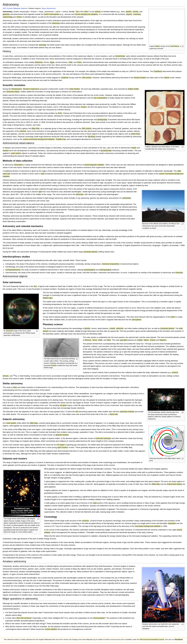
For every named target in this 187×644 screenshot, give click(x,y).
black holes (136, 134)
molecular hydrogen (103, 438)
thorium (6, 376)
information (18, 165)
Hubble (157, 46)
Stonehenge (120, 56)
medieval (65, 78)
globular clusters (62, 435)
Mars (109, 340)
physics (129, 14)
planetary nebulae (127, 412)
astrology (43, 45)
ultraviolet (127, 198)
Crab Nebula (174, 46)
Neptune (163, 340)
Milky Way (35, 129)
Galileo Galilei (133, 89)
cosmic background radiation (86, 14)
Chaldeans (158, 71)
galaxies (6, 14)
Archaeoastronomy (13, 270)
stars (86, 12)
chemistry (137, 14)
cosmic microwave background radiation (39, 139)
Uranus (84, 107)
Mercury (88, 340)
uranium (175, 373)
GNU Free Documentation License (152, 639)
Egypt (52, 62)
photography (102, 120)
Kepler (134, 148)
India (71, 62)
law (77, 12)
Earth (173, 317)
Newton (6, 151)
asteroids (120, 328)
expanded (172, 523)
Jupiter (140, 340)
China (79, 62)
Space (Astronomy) (49, 8)
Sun (35, 286)
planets (129, 12)
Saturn (146, 340)
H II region (61, 445)
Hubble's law (61, 139)
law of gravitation (100, 98)
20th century (86, 129)
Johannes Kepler (13, 92)
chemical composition (110, 264)
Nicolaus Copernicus (31, 89)
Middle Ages (48, 298)
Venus (95, 340)
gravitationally (106, 151)
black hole (114, 414)
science (98, 12)
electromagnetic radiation (94, 165)
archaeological (89, 270)
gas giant (124, 340)
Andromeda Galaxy (174, 484)
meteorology (8, 17)
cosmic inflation (51, 629)
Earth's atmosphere (52, 14)
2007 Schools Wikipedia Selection (15, 8)
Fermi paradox (99, 618)
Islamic (167, 78)
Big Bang (92, 137)
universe (23, 131)
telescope (56, 23)
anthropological (105, 270)
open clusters (63, 447)
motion (19, 17)
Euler (60, 113)
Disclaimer (179, 639)
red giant (63, 405)
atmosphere (137, 320)
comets (135, 12)
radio (43, 174)
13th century (87, 78)
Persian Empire (140, 78)
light (40, 192)
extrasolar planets (90, 252)
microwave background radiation (148, 526)
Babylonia (39, 62)
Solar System (74, 89)
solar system (16, 153)
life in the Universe (24, 618)
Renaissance (17, 89)
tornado (53, 365)
